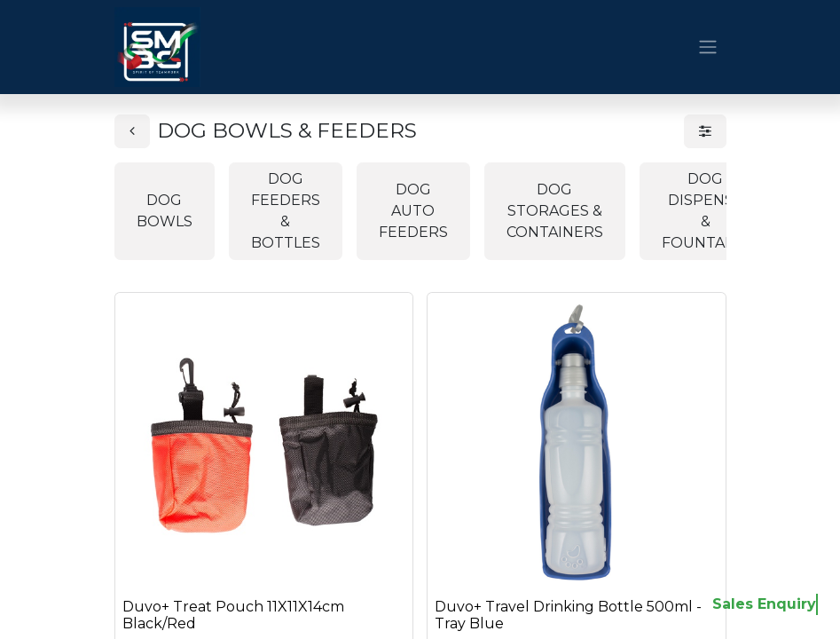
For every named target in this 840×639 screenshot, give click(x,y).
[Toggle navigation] (708, 47)
